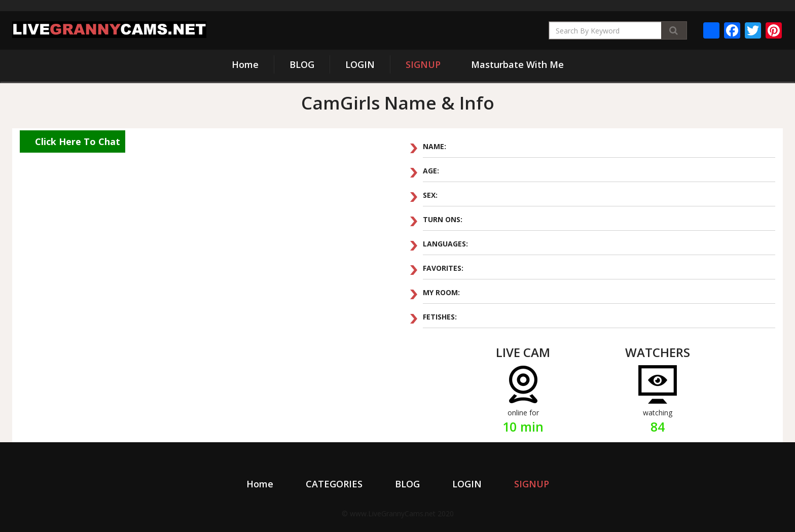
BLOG (302, 64)
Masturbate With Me (517, 64)
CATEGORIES (334, 484)
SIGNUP (423, 64)
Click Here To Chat (78, 141)
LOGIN (360, 64)
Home (245, 64)
